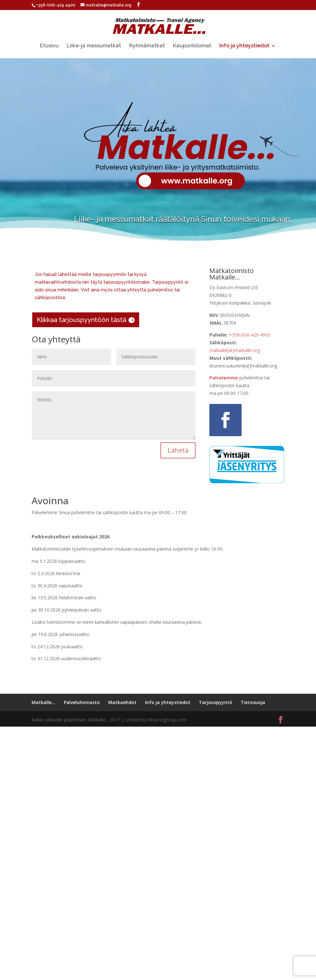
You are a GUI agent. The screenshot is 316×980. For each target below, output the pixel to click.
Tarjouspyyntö (215, 702)
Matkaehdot (122, 702)
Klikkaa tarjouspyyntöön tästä (81, 320)
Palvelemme (224, 378)
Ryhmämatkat (147, 46)
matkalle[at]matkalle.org (235, 350)
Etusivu (49, 46)
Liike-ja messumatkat (94, 46)
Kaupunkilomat (192, 46)
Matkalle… (43, 702)
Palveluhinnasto (82, 702)
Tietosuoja (253, 702)
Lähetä (178, 450)
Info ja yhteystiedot (244, 46)
